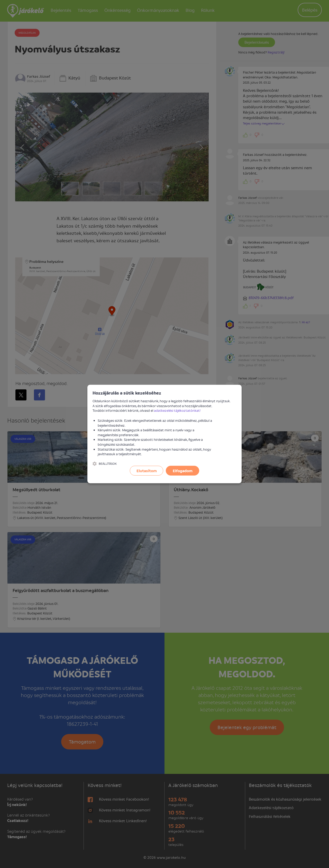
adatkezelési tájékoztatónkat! (177, 410)
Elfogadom (183, 471)
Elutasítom (147, 471)
